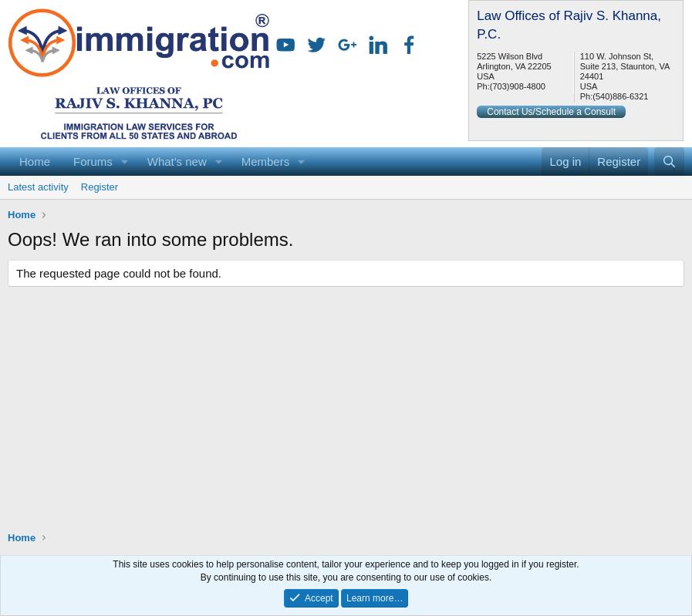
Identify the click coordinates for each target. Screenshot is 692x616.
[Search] (669, 162)
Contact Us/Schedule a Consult (551, 112)
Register (100, 187)
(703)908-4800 (518, 86)
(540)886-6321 (620, 96)
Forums (93, 162)
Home (35, 162)
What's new (177, 162)
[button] (125, 162)
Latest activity (38, 187)
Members (266, 162)
